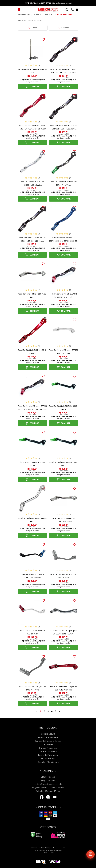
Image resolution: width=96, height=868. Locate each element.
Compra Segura (48, 734)
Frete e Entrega (48, 759)
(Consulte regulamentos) (62, 3)
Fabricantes (48, 744)
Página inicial (24, 15)
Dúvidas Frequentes (48, 748)
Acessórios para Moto (43, 15)
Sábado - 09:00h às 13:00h (48, 791)
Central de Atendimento (48, 762)
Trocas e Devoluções (48, 751)
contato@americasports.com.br (48, 784)
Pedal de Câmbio (65, 15)
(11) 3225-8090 (48, 777)
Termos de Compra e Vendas (48, 741)
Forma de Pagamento (48, 755)
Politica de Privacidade (48, 737)
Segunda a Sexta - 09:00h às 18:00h (48, 788)
